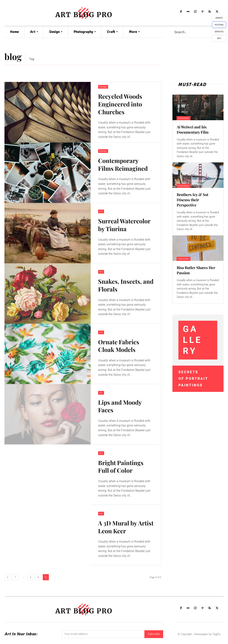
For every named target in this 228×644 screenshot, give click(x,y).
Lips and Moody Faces (120, 406)
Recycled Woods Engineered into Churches (120, 104)
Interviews (183, 118)
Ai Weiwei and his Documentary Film (193, 129)
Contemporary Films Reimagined (123, 164)
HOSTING (219, 25)
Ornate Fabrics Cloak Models (119, 346)
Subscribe (154, 634)
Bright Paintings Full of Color (121, 466)
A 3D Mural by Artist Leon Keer (126, 527)
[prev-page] (8, 577)
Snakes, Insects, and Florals (126, 285)
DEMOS (219, 18)
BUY (219, 38)
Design (103, 87)
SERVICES (219, 31)
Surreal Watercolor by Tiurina (124, 225)
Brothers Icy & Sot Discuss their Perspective (193, 200)
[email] (103, 634)
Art (101, 211)
